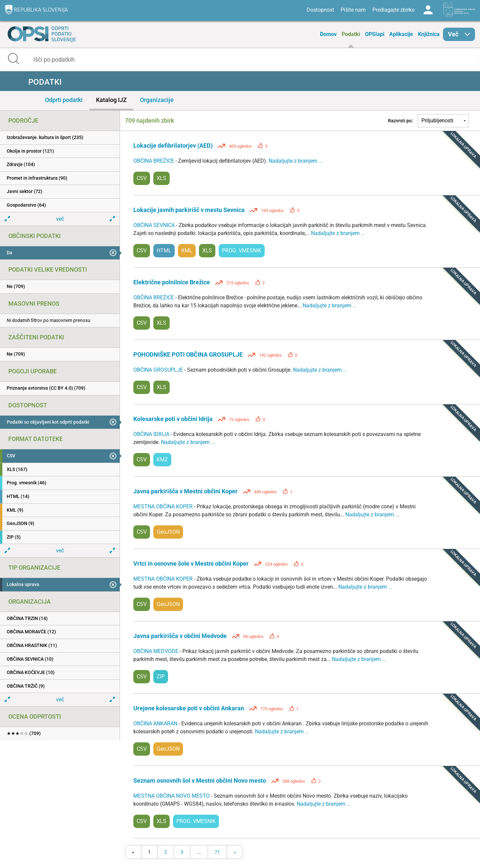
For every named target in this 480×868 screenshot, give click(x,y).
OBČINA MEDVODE (156, 651)
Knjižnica (429, 34)
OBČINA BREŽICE (154, 161)
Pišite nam (353, 10)
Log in (428, 10)
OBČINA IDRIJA (152, 434)
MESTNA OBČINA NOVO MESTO (172, 796)
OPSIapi (375, 34)
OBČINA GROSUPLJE (159, 370)
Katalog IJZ (111, 100)
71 (217, 852)
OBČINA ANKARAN (156, 723)
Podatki (351, 34)
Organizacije (157, 100)
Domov (328, 34)
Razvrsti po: (400, 121)
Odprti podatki (64, 100)
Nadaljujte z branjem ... (296, 161)
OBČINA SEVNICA (155, 225)
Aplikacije (401, 34)
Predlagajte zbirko (393, 10)
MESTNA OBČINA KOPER (164, 506)
